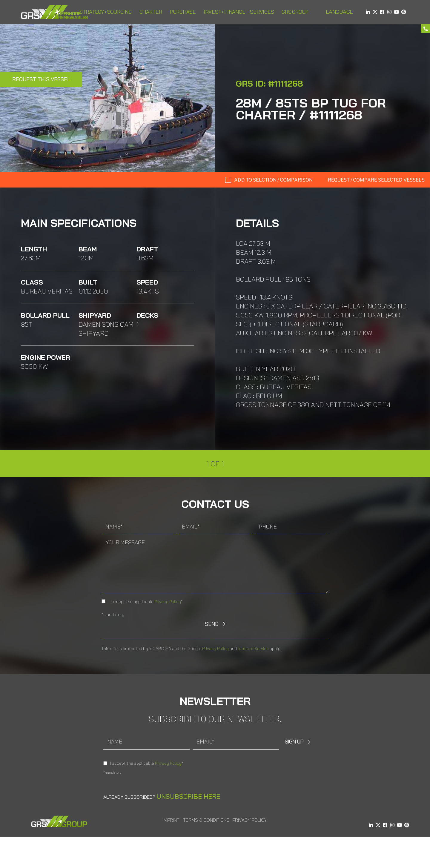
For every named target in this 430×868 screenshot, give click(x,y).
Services (263, 12)
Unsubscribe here (188, 796)
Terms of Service (253, 649)
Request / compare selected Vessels (376, 180)
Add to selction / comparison (273, 180)
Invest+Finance (225, 12)
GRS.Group (297, 12)
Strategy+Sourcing (107, 12)
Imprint (171, 820)
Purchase (184, 12)
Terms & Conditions (206, 820)
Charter (152, 12)
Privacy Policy (168, 602)
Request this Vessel (41, 79)
